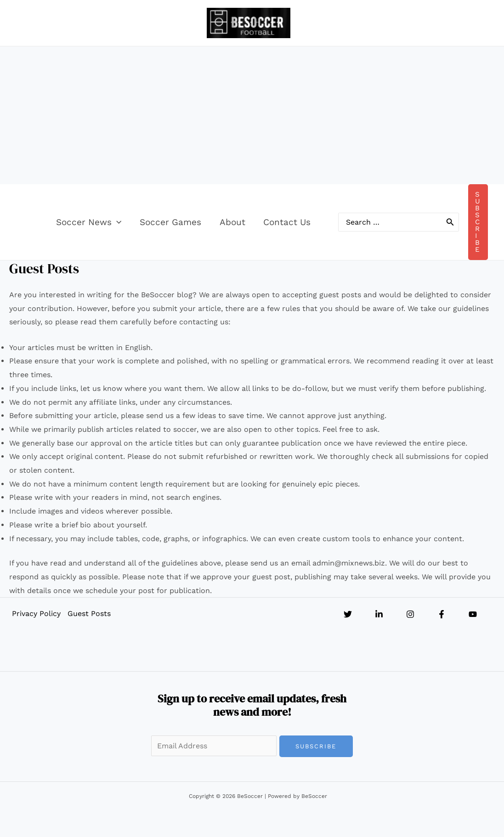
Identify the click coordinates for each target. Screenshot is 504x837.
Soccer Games (181, 222)
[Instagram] (410, 614)
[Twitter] (348, 614)
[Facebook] (442, 614)
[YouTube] (473, 614)
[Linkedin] (379, 614)
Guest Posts (89, 614)
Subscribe (316, 746)
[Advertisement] (252, 115)
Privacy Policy (36, 614)
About (242, 222)
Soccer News (100, 222)
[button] (128, 222)
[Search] (450, 222)
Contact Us (296, 222)
